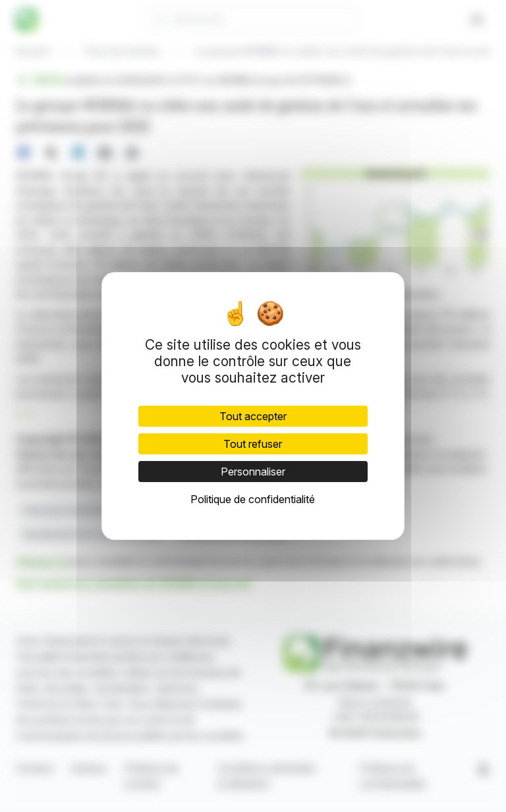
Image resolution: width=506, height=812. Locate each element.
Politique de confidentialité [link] (253, 499)
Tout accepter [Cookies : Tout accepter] (253, 416)
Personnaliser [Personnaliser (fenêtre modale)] (253, 472)
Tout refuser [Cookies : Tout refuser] (253, 444)
